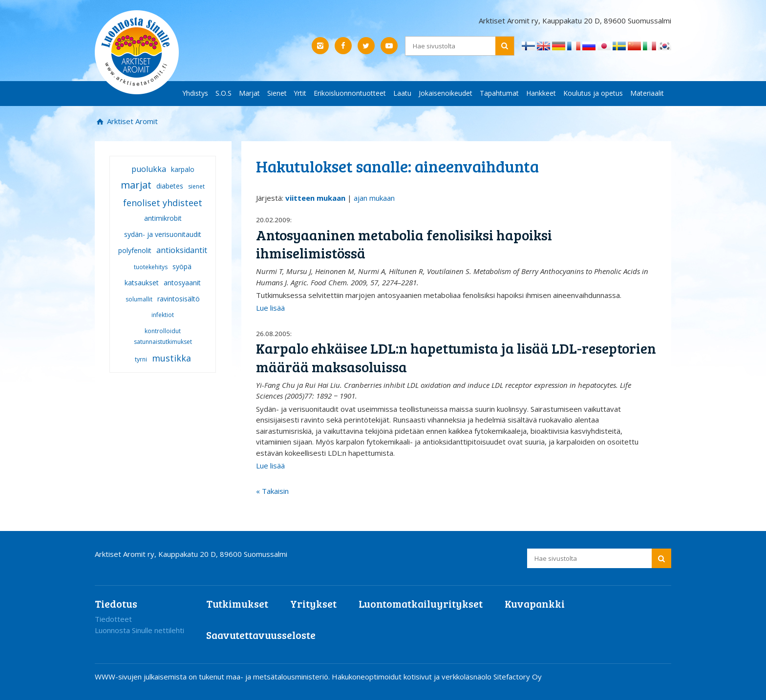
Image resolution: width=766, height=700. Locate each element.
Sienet (277, 93)
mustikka (171, 358)
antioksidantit (182, 250)
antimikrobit (163, 218)
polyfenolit (135, 250)
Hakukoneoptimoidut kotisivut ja (386, 677)
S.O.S (223, 93)
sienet (196, 186)
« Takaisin (272, 491)
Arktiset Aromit (131, 121)
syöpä (182, 266)
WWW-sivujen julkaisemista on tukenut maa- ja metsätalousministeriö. (213, 677)
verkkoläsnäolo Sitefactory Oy (492, 677)
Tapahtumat (499, 93)
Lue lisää (270, 308)
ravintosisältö (179, 299)
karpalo (183, 169)
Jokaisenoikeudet (446, 93)
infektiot (163, 315)
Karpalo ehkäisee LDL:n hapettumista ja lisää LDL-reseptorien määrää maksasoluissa (456, 357)
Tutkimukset (237, 604)
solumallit (139, 299)
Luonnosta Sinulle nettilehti (139, 630)
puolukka (149, 169)
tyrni (141, 359)
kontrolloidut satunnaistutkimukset (163, 337)
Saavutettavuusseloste (261, 635)
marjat (136, 185)
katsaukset (142, 283)
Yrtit (300, 93)
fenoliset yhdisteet (163, 203)
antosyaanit (182, 283)
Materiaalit (647, 93)
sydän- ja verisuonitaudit (163, 234)
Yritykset (313, 604)
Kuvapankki (535, 604)
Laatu (402, 93)
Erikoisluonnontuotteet (350, 93)
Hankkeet (541, 93)
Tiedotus (116, 604)
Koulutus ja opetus (593, 93)
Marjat (249, 93)
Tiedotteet (113, 619)
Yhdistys (195, 93)
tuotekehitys (151, 267)
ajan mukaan (374, 198)
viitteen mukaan (315, 198)
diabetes (170, 186)
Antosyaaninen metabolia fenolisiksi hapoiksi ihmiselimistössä (404, 244)
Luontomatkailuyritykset (421, 604)
